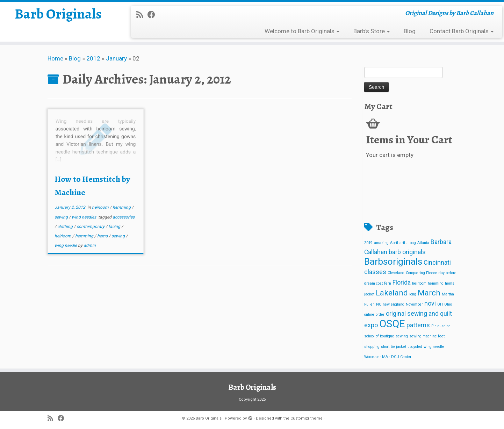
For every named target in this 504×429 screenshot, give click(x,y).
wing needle (66, 245)
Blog (410, 31)
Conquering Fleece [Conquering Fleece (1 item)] (422, 273)
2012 (93, 58)
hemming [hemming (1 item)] (436, 283)
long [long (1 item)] (413, 294)
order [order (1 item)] (380, 314)
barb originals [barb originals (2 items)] (407, 252)
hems (103, 236)
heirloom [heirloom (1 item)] (419, 283)
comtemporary (91, 227)
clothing (66, 227)
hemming (122, 207)
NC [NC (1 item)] (379, 304)
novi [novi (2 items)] (430, 303)
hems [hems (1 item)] (450, 283)
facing (115, 227)
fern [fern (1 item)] (388, 283)
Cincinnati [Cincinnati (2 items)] (437, 263)
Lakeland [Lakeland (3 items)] (392, 293)
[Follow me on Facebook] (154, 15)
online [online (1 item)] (369, 314)
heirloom (101, 207)
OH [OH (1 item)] (440, 304)
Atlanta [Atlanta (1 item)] (423, 243)
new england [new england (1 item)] (394, 304)
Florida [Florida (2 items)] (402, 283)
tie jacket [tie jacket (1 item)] (398, 347)
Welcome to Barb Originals (302, 31)
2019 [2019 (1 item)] (368, 243)
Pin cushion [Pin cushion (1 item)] (441, 326)
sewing (62, 217)
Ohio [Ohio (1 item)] (448, 304)
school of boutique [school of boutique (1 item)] (379, 336)
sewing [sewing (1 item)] (402, 336)
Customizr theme (307, 418)
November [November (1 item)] (414, 304)
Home (55, 58)
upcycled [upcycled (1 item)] (415, 347)
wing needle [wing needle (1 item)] (434, 347)
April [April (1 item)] (394, 243)
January (116, 58)
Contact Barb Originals (462, 31)
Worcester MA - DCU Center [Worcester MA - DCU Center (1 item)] (388, 357)
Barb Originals (58, 14)
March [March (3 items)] (429, 293)
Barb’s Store (372, 31)
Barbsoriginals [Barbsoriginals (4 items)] (393, 262)
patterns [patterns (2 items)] (418, 325)
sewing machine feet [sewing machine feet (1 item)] (427, 336)
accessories (124, 217)
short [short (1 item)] (385, 347)
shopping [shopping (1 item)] (372, 347)
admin (90, 245)
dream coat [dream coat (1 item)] (373, 283)
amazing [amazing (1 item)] (381, 243)
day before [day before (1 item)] (448, 273)
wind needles (84, 217)
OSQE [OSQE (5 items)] (392, 324)
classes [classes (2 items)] (375, 272)
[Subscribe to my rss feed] (142, 15)
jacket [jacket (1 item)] (369, 294)
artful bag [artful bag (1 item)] (408, 243)
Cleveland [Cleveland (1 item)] (396, 273)
